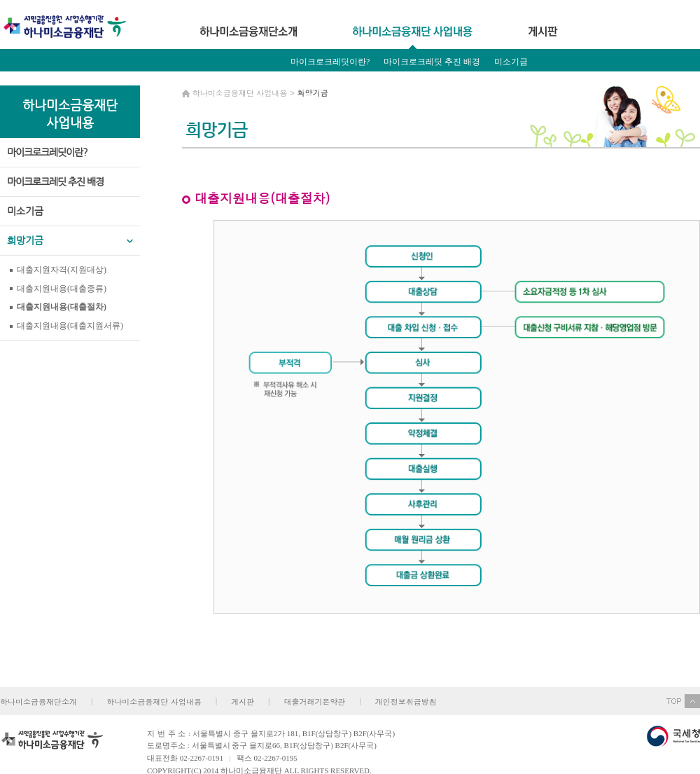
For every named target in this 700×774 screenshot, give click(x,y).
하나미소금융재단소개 (38, 702)
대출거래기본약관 (314, 702)
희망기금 (307, 88)
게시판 (243, 702)
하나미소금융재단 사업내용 (154, 702)
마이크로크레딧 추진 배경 (432, 62)
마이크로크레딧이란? (330, 62)
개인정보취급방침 (406, 702)
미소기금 (511, 62)
